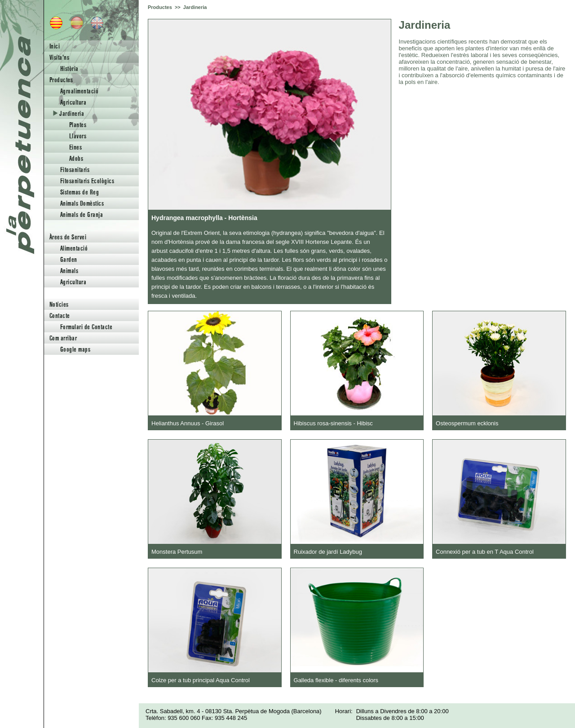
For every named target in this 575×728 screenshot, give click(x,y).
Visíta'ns (59, 57)
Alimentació (74, 248)
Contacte (60, 315)
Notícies (59, 304)
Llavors (78, 136)
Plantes (78, 125)
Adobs (76, 158)
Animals (69, 271)
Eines (75, 147)
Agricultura (73, 102)
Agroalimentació (79, 91)
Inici (55, 46)
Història (69, 68)
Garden (69, 259)
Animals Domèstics (82, 203)
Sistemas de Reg (80, 192)
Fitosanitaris (75, 170)
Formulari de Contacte (86, 327)
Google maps (75, 349)
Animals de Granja (82, 214)
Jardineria (69, 113)
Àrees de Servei (68, 237)
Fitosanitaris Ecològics (87, 181)
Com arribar (63, 338)
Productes (61, 80)
